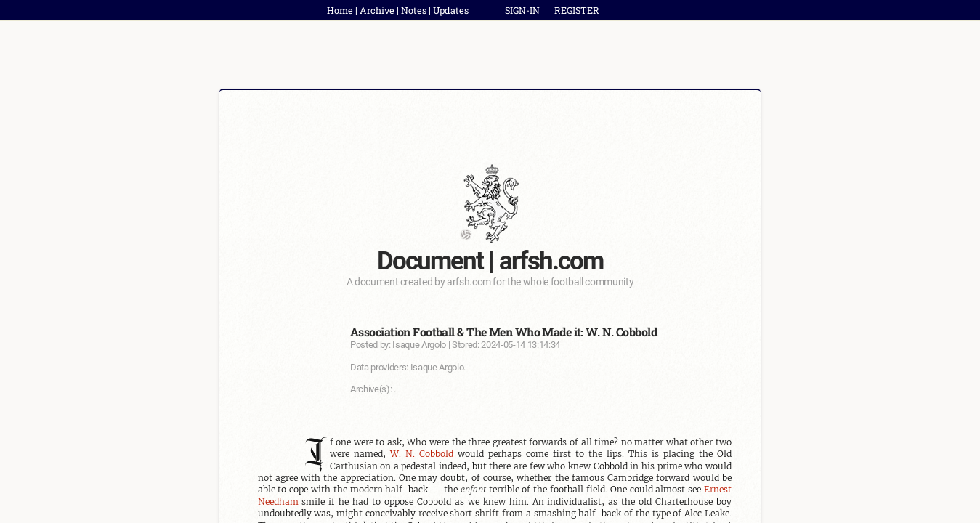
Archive (377, 10)
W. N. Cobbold (422, 454)
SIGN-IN (522, 10)
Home (340, 10)
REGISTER (577, 10)
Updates (451, 10)
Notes (414, 10)
